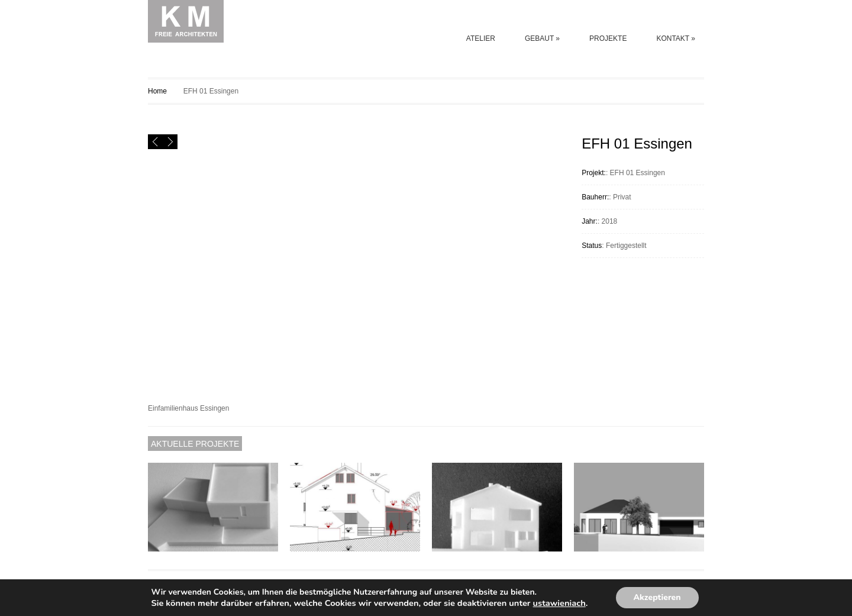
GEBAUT (542, 38)
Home (157, 91)
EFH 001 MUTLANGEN (697, 91)
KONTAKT (676, 38)
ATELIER (481, 38)
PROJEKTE (608, 38)
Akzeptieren (657, 597)
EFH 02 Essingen (682, 91)
